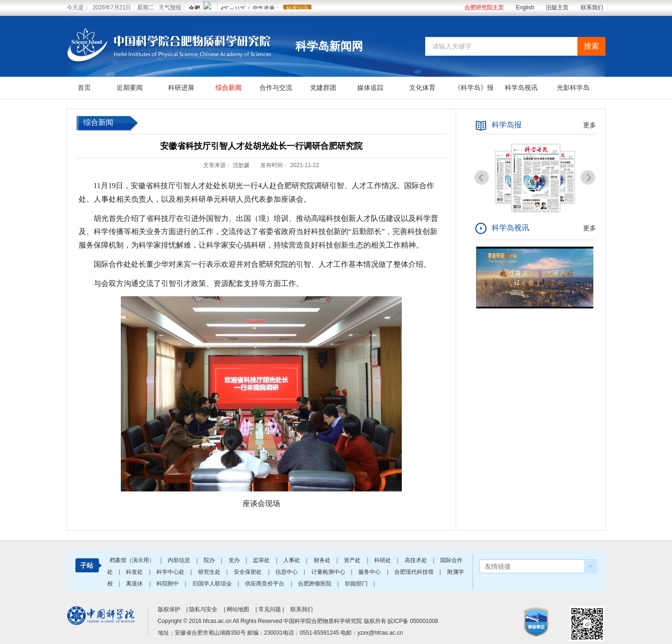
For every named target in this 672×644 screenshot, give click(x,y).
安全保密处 (248, 572)
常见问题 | (272, 609)
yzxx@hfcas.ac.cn (380, 633)
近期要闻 (130, 88)
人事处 (292, 560)
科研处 (383, 560)
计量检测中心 (329, 572)
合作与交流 (276, 88)
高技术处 (417, 560)
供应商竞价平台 (265, 584)
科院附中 (168, 584)
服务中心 (370, 572)
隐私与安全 (203, 609)
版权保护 (169, 609)
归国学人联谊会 (213, 584)
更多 (590, 125)
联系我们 (592, 7)
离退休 (135, 584)
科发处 (135, 572)
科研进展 (181, 88)
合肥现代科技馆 (415, 572)
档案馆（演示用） (133, 560)
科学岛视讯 (521, 88)
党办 (235, 560)
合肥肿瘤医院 (315, 584)
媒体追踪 (370, 88)
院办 (210, 560)
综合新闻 (229, 88)
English (525, 7)
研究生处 (210, 572)
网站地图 (238, 609)
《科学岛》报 (474, 88)
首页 (84, 88)
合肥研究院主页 (484, 7)
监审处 (262, 560)
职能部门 (357, 584)
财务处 (323, 560)
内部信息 (180, 560)
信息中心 (287, 572)
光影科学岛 (573, 88)
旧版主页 (557, 7)
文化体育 (422, 88)
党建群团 (323, 88)
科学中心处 (171, 572)
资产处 (353, 560)
